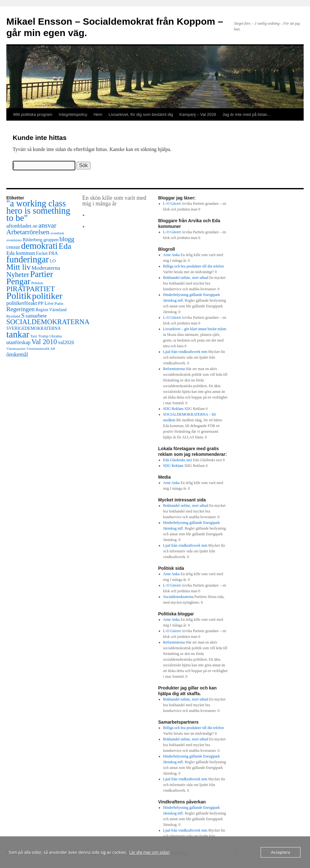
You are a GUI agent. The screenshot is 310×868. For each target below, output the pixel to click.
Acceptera (281, 852)
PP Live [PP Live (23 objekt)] (46, 303)
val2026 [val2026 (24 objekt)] (66, 342)
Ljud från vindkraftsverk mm (185, 352)
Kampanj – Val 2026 (198, 114)
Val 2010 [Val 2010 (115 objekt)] (44, 342)
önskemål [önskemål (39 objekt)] (17, 355)
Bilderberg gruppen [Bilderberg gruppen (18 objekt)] (41, 240)
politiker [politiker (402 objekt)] (47, 296)
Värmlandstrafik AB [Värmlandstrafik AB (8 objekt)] (41, 349)
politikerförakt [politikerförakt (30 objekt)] (22, 303)
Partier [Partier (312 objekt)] (41, 274)
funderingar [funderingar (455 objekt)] (28, 259)
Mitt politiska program (33, 114)
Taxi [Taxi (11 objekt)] (34, 336)
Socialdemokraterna (178, 597)
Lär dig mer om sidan (150, 852)
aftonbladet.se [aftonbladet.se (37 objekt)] (22, 226)
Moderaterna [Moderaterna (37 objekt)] (46, 268)
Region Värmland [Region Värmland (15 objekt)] (51, 310)
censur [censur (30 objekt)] (13, 247)
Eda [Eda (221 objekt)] (65, 246)
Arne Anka (171, 255)
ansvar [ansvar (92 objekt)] (48, 225)
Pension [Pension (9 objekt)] (37, 283)
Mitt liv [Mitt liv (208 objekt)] (19, 267)
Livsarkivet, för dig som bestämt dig (141, 114)
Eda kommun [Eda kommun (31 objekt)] (21, 253)
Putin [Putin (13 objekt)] (59, 303)
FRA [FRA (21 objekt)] (53, 253)
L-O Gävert (172, 204)
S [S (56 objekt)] (23, 315)
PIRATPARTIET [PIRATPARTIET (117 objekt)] (31, 289)
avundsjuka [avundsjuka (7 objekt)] (14, 240)
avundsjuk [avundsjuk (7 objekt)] (57, 233)
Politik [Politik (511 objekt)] (19, 296)
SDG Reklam (173, 409)
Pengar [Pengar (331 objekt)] (18, 281)
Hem (98, 114)
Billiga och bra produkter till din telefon (194, 266)
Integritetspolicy (73, 114)
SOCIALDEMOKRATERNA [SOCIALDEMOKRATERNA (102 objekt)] (48, 322)
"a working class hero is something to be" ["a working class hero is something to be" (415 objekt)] (38, 211)
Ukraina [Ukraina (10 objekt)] (56, 336)
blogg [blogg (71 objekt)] (67, 239)
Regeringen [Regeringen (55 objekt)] (21, 309)
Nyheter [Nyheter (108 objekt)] (18, 275)
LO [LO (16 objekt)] (53, 261)
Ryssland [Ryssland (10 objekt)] (13, 316)
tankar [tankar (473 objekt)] (18, 334)
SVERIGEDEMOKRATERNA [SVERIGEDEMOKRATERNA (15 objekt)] (34, 328)
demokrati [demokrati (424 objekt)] (40, 246)
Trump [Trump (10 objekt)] (43, 336)
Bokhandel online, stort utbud (186, 278)
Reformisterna (174, 369)
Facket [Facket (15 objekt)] (42, 253)
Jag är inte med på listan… (247, 114)
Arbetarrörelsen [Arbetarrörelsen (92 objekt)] (28, 232)
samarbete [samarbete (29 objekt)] (36, 316)
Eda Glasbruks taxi (178, 460)
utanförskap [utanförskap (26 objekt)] (18, 342)
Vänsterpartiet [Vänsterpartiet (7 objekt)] (16, 349)
